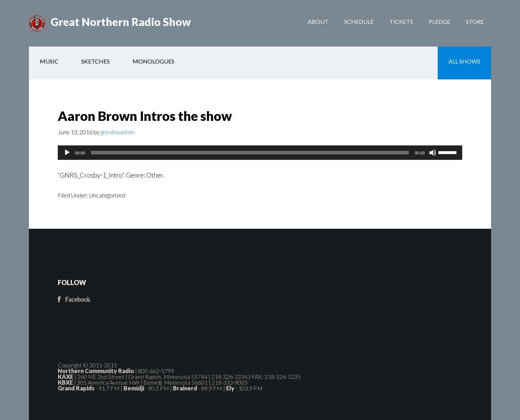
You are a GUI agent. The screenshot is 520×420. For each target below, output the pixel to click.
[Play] (67, 153)
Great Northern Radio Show (121, 22)
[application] (260, 153)
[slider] (250, 153)
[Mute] (433, 153)
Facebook (78, 299)
